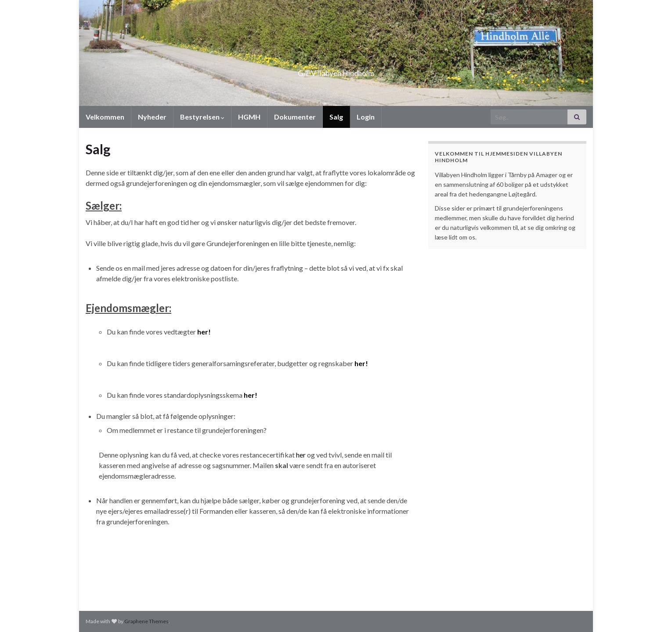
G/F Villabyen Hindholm (336, 71)
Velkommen (105, 117)
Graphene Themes (146, 621)
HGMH (249, 117)
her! (204, 332)
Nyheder (152, 117)
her (301, 455)
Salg (336, 117)
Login (366, 117)
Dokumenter (295, 117)
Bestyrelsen (202, 117)
